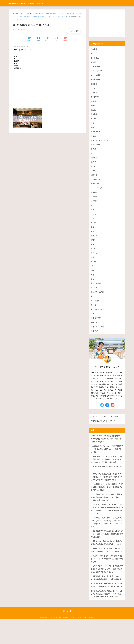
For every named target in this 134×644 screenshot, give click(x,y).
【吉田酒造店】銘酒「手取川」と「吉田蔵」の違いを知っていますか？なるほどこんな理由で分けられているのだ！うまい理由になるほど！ (107, 533)
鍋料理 (93, 164)
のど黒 (93, 173)
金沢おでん (95, 58)
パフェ (93, 252)
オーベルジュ (96, 133)
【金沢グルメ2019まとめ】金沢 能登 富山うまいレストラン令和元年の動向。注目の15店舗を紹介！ (107, 576)
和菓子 (93, 244)
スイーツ (94, 257)
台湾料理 (94, 85)
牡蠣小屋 (94, 177)
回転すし (94, 107)
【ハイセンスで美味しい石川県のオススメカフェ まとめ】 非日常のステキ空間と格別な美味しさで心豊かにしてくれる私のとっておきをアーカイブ (107, 519)
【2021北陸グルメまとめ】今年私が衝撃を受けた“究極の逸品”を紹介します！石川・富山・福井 (107, 455)
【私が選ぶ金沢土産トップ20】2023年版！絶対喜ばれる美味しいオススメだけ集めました (107, 566)
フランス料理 (96, 67)
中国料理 (94, 93)
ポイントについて (31, 50)
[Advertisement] (47, 88)
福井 (93, 319)
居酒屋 (93, 63)
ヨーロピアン (96, 89)
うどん (93, 217)
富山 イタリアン (97, 301)
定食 (93, 230)
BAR (93, 275)
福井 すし (94, 328)
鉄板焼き (94, 195)
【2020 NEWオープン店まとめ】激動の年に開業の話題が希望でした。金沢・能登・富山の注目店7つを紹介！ (107, 444)
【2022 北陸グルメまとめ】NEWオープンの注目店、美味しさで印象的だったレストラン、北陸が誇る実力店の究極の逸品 (107, 465)
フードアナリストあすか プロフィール (105, 422)
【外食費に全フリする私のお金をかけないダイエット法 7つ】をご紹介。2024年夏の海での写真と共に (107, 545)
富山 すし (94, 292)
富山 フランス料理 (98, 297)
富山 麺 (94, 310)
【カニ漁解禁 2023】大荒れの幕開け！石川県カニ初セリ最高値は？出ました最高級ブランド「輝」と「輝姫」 (107, 497)
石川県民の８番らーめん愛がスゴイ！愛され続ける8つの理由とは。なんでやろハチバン (107, 608)
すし (93, 54)
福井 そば (94, 336)
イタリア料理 (26, 14)
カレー (93, 226)
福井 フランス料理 (98, 332)
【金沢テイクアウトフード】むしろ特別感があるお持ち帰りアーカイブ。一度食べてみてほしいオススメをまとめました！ (107, 587)
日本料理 (94, 49)
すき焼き (94, 204)
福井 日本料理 (96, 323)
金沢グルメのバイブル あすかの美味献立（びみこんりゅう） (42, 3)
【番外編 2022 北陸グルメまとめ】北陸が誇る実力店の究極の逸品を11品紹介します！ (107, 555)
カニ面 (93, 138)
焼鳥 (93, 213)
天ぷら (93, 169)
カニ (93, 124)
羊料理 (93, 102)
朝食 (93, 235)
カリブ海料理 (96, 146)
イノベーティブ (97, 71)
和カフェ (94, 239)
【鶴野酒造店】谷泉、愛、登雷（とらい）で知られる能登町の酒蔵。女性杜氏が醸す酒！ (107, 597)
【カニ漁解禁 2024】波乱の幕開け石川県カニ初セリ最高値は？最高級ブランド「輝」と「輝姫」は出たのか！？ (107, 507)
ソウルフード (96, 182)
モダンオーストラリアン (100, 142)
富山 (93, 283)
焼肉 (93, 208)
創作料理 (94, 116)
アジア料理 (95, 98)
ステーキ (94, 199)
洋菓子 (93, 261)
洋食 (93, 129)
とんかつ (94, 120)
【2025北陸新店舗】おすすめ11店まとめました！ (107, 474)
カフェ (93, 248)
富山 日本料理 (96, 288)
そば (93, 222)
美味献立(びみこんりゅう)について (104, 426)
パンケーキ (95, 270)
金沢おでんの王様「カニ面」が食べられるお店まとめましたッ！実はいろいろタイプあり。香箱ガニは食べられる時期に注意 (107, 618)
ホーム (17, 14)
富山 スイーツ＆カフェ (100, 314)
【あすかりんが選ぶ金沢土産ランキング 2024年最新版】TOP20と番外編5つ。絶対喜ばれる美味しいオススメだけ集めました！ (107, 485)
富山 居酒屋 (95, 305)
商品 (93, 279)
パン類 (93, 266)
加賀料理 (94, 160)
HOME (67, 636)
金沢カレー (95, 186)
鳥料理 (93, 151)
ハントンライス (97, 191)
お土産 (93, 111)
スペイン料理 (96, 76)
